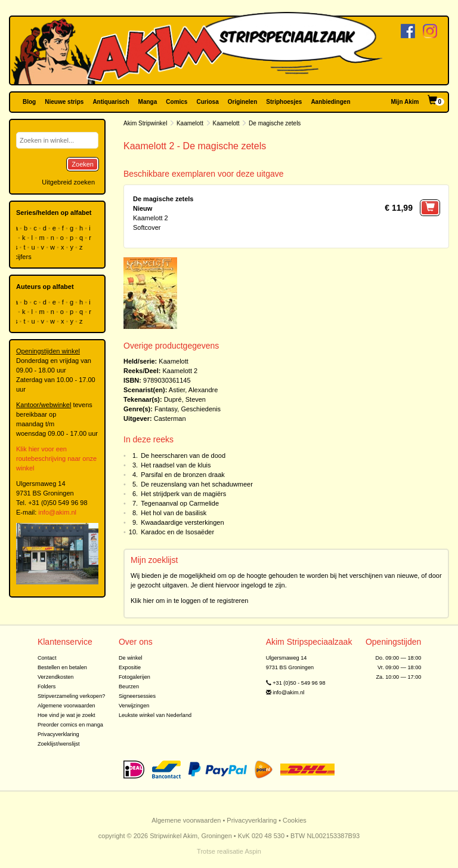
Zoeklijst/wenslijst (59, 744)
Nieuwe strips (64, 102)
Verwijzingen (134, 706)
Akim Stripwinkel (145, 123)
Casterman (170, 418)
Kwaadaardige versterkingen (182, 522)
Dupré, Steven (185, 399)
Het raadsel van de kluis (176, 465)
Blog (29, 102)
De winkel (131, 658)
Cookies (295, 820)
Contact (47, 658)
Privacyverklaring (58, 734)
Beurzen (129, 687)
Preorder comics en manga (70, 725)
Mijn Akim (405, 102)
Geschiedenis (201, 409)
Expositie (130, 667)
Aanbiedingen (330, 102)
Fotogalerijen (134, 677)
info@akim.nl (57, 512)
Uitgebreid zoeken (68, 182)
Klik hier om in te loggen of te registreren (190, 601)
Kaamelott (190, 123)
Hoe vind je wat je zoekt (66, 715)
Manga (148, 102)
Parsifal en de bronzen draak (183, 475)
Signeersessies (137, 696)
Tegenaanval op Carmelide (180, 503)
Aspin (253, 851)
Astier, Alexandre (194, 390)
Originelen (242, 102)
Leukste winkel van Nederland (155, 715)
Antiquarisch (111, 102)
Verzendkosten (56, 677)
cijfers (24, 257)
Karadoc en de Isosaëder (177, 532)
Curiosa (207, 102)
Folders (47, 687)
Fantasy (166, 409)
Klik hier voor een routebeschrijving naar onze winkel (56, 458)
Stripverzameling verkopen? (72, 696)
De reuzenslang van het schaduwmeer (197, 484)
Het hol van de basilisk (174, 513)
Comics (177, 102)
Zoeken (83, 164)
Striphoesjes (284, 102)
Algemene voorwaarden (66, 706)
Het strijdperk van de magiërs (183, 494)
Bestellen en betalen (62, 667)
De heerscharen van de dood (183, 455)
